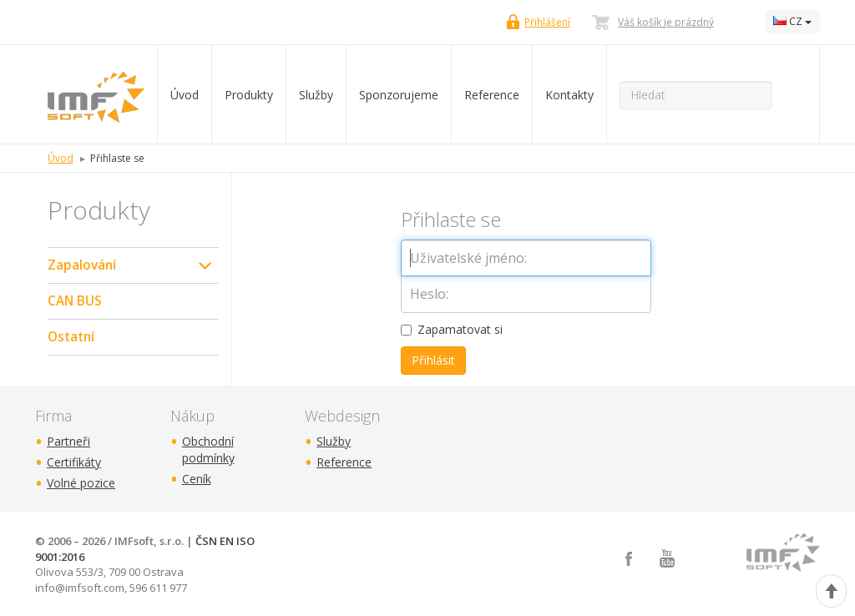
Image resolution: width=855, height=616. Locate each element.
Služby (316, 95)
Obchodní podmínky (208, 449)
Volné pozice (81, 483)
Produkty (249, 95)
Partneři (68, 441)
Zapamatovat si (452, 329)
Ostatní (71, 337)
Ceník (197, 479)
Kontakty (569, 95)
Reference (492, 95)
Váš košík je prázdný (666, 22)
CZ (792, 21)
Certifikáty (74, 462)
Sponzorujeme (399, 95)
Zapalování (82, 265)
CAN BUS (75, 301)
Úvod (185, 95)
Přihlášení (547, 22)
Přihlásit (433, 360)
